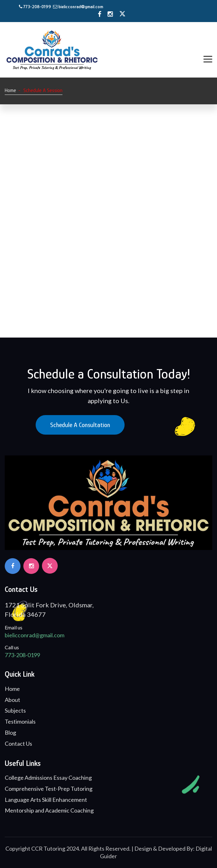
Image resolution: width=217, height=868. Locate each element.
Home (10, 90)
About (12, 700)
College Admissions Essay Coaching (48, 778)
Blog (10, 732)
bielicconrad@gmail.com (78, 7)
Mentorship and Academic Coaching (49, 810)
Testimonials (20, 721)
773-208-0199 (35, 7)
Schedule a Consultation (80, 425)
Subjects (15, 710)
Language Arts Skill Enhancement (46, 800)
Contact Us (18, 744)
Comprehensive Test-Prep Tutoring (49, 789)
